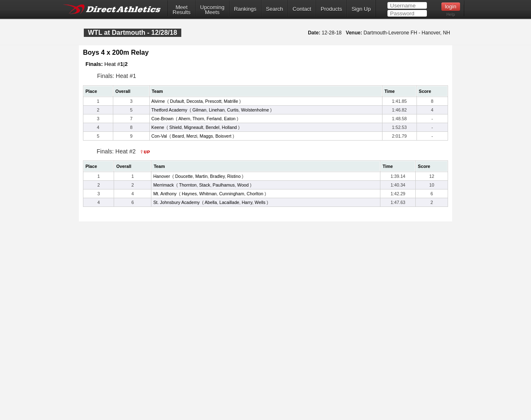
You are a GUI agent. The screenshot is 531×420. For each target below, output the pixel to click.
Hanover (161, 176)
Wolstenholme (255, 110)
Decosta (194, 101)
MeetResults (181, 10)
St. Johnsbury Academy (176, 202)
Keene (158, 127)
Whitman (208, 194)
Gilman (200, 110)
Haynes (189, 194)
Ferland (214, 119)
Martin (202, 176)
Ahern (184, 119)
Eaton (230, 119)
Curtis (233, 110)
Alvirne (158, 101)
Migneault (194, 127)
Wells (260, 202)
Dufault (177, 101)
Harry (247, 202)
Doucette (184, 176)
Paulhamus (224, 185)
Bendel (213, 127)
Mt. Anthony (165, 194)
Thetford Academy (169, 110)
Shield (175, 127)
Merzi (192, 136)
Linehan (217, 110)
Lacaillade (229, 202)
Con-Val (159, 136)
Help (451, 15)
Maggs (206, 136)
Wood (243, 185)
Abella (211, 202)
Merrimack (163, 185)
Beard (178, 136)
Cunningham (231, 194)
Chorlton (255, 194)
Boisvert (223, 136)
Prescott (213, 101)
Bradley (217, 176)
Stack (205, 185)
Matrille (231, 101)
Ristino (234, 176)
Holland (229, 127)
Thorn (198, 119)
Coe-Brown (162, 119)
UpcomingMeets (212, 10)
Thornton (188, 185)
